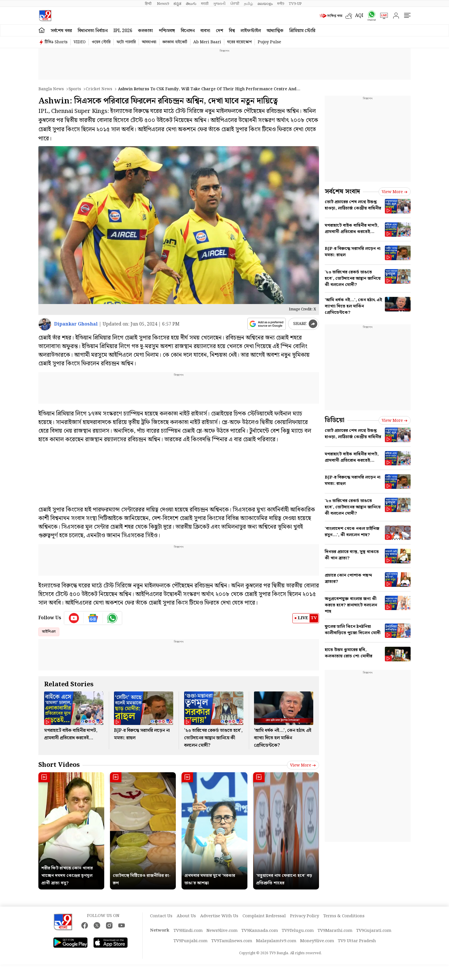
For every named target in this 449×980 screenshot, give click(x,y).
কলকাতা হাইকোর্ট (175, 42)
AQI (359, 16)
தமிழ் (248, 4)
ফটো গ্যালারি (126, 42)
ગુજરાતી (219, 4)
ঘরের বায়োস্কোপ (239, 42)
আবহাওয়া (149, 42)
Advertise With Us (219, 916)
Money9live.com (317, 941)
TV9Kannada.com (260, 931)
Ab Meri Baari (207, 42)
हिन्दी (149, 4)
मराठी (205, 4)
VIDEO (80, 42)
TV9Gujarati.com (374, 931)
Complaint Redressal (264, 916)
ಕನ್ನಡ (177, 4)
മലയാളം (265, 4)
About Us (186, 916)
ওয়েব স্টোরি (101, 42)
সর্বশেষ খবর (61, 31)
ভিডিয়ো (335, 420)
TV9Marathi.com (335, 931)
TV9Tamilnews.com (232, 941)
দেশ (219, 31)
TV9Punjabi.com (191, 941)
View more (303, 765)
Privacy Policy (305, 916)
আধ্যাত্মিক (275, 31)
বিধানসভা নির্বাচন (93, 31)
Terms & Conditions (344, 916)
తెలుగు (191, 4)
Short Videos (59, 765)
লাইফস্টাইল (251, 31)
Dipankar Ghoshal (76, 324)
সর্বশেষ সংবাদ (342, 192)
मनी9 (281, 4)
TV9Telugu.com (298, 931)
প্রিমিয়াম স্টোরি (302, 31)
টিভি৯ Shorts (56, 42)
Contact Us (161, 916)
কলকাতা (145, 31)
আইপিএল (49, 632)
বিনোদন (188, 31)
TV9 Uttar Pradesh (357, 941)
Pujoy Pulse (269, 42)
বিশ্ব (232, 31)
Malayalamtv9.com (276, 941)
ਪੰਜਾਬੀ (235, 4)
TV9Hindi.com (188, 931)
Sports (75, 89)
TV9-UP (295, 4)
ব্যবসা (205, 31)
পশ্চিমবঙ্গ (167, 31)
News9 (163, 4)
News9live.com (222, 931)
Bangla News (51, 89)
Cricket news (99, 89)
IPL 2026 (123, 31)
